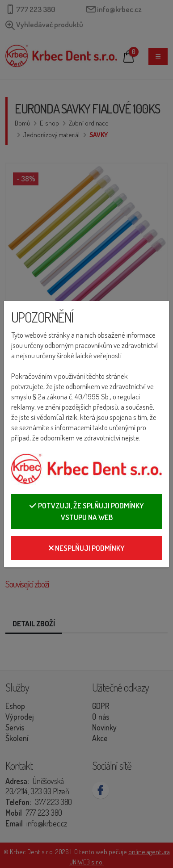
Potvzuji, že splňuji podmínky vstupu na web (86, 511)
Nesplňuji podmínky (87, 548)
